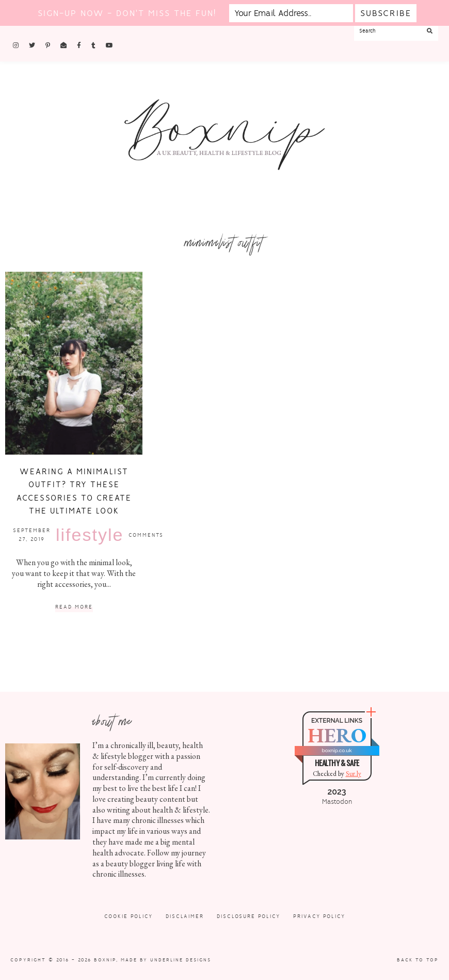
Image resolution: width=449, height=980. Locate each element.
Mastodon (337, 802)
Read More (74, 607)
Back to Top (418, 960)
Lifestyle (90, 535)
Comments (146, 535)
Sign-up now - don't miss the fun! (127, 13)
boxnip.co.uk (336, 750)
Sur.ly (354, 774)
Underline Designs (181, 960)
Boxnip (105, 960)
